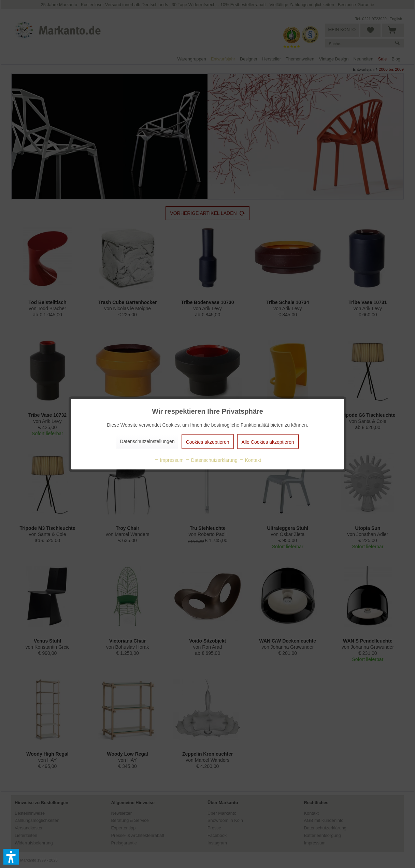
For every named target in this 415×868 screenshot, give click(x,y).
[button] (11, 857)
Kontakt (250, 460)
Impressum (169, 460)
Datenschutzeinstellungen (147, 441)
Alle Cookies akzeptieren (268, 442)
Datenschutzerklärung (211, 460)
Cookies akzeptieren (208, 442)
